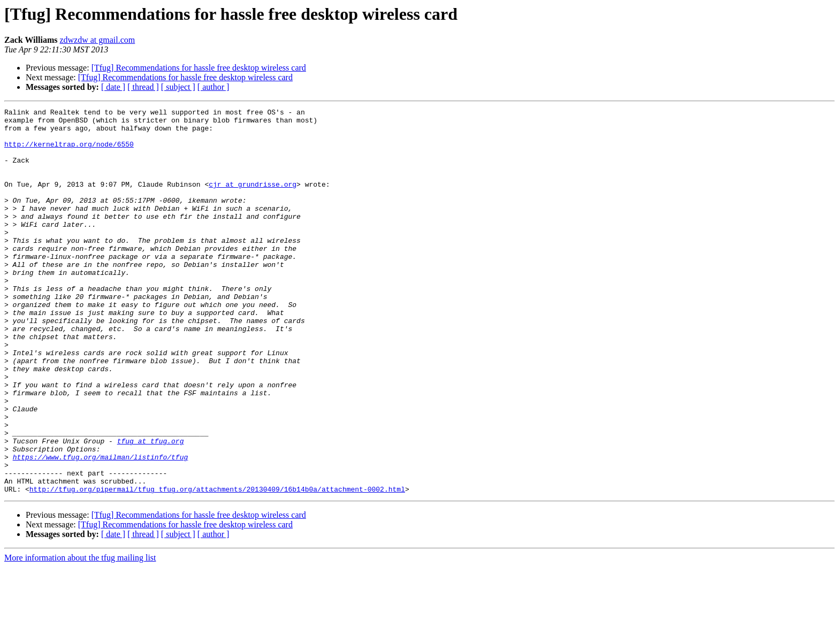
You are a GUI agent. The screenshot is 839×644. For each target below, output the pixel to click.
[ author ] (213, 87)
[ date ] (113, 87)
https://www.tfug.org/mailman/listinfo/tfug (101, 527)
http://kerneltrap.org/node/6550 (69, 152)
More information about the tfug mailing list (80, 635)
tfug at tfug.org (151, 508)
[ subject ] (178, 87)
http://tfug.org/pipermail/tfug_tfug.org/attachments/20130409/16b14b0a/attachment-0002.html (217, 566)
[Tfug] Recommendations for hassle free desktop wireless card (199, 68)
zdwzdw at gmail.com (97, 40)
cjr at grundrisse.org (253, 200)
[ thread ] (143, 87)
